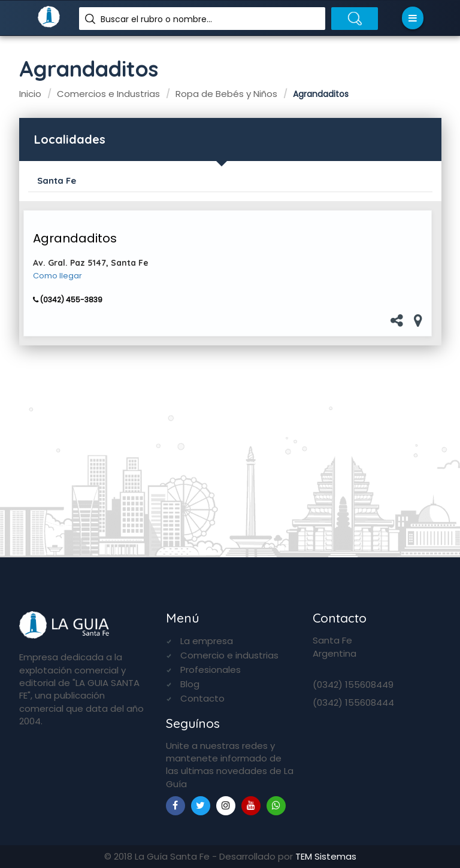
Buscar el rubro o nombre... (156, 19)
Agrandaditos (75, 238)
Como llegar (57, 276)
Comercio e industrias (229, 655)
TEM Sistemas (326, 856)
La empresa (207, 641)
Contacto (202, 698)
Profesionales (211, 670)
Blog (190, 684)
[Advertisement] (230, 438)
